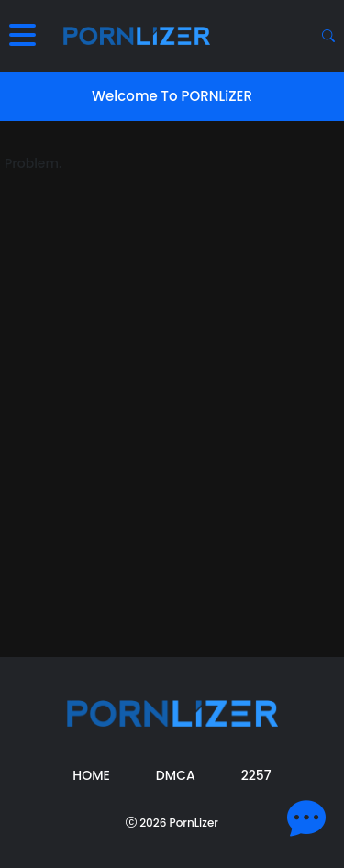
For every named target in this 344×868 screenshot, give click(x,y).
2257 (256, 775)
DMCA (176, 775)
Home (91, 775)
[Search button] (328, 36)
